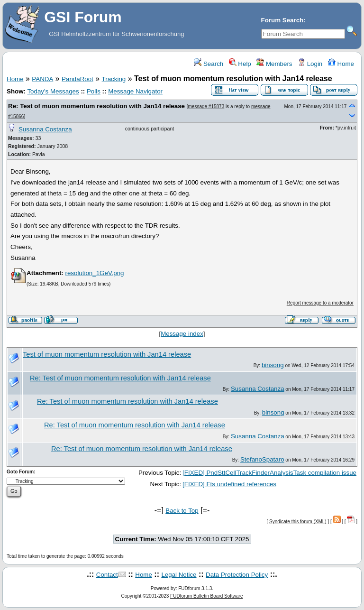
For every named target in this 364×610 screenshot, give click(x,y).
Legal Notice (179, 575)
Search (209, 64)
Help (240, 64)
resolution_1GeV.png (94, 273)
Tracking (114, 79)
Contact (107, 575)
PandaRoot (77, 79)
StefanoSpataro (262, 459)
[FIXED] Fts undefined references (229, 484)
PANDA (42, 79)
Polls (94, 91)
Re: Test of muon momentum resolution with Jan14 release (96, 106)
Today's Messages (53, 91)
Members (274, 64)
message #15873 (206, 106)
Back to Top (182, 511)
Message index (182, 334)
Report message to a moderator (320, 303)
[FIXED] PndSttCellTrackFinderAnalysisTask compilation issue (269, 473)
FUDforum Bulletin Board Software (206, 596)
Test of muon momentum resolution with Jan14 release (107, 354)
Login (310, 64)
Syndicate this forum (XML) (298, 522)
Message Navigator (135, 91)
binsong (273, 365)
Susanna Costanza (45, 129)
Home (341, 64)
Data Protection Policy (237, 575)
